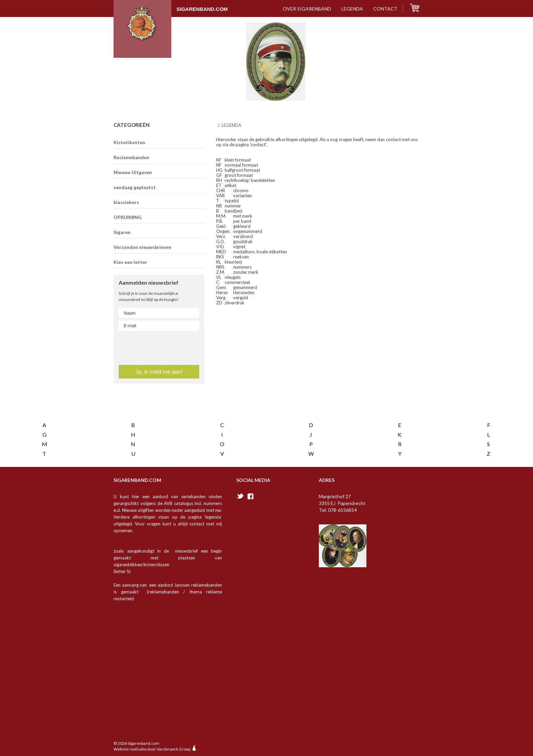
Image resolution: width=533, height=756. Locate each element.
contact (385, 9)
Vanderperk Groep (174, 743)
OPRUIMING (128, 217)
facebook (251, 490)
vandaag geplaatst (135, 187)
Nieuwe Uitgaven (133, 172)
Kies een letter (130, 262)
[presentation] (159, 404)
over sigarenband (307, 9)
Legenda (352, 9)
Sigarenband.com (171, 6)
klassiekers (126, 202)
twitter (240, 490)
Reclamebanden (131, 157)
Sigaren (122, 232)
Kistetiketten (129, 142)
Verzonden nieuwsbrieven (142, 247)
